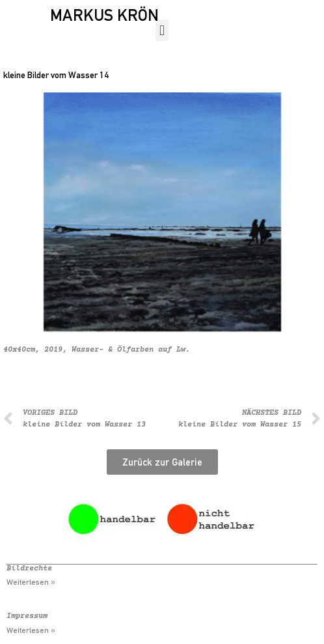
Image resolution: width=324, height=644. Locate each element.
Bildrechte (29, 569)
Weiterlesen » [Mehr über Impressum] (31, 630)
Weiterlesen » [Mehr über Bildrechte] (31, 582)
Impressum (27, 616)
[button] (162, 30)
